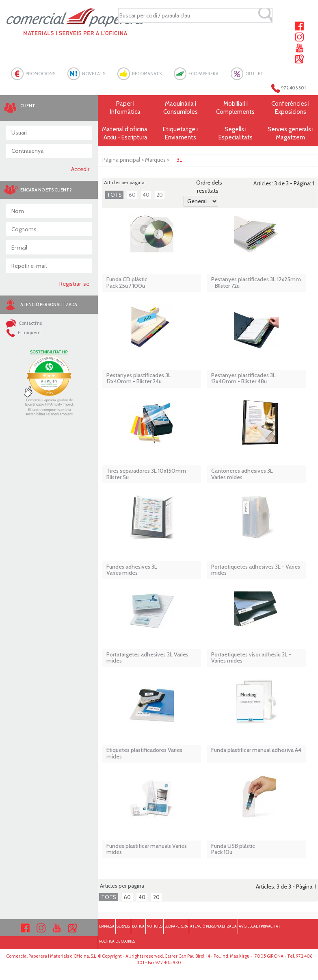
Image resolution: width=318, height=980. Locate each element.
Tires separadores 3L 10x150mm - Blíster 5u (148, 474)
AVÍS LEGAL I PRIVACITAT (260, 926)
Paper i (125, 108)
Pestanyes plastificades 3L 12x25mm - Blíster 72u (256, 283)
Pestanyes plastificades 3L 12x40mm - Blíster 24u (139, 379)
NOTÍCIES (155, 926)
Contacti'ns (24, 323)
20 (160, 195)
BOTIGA (138, 926)
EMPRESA (107, 926)
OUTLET (254, 74)
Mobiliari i (235, 108)
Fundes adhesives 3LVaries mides (132, 570)
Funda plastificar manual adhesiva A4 (256, 750)
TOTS (114, 195)
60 (132, 195)
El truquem (23, 332)
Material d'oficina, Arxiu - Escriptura (125, 133)
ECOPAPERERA (203, 74)
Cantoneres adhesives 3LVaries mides (242, 474)
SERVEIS (123, 926)
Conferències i (290, 108)
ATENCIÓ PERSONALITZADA (213, 926)
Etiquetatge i (181, 134)
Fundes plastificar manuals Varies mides (147, 849)
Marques (155, 160)
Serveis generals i (290, 134)
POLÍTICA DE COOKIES (117, 941)
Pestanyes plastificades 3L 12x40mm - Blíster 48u (243, 379)
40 (146, 195)
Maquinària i (181, 108)
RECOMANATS (147, 74)
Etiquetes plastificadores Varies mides (144, 753)
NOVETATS (94, 74)
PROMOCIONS (40, 74)
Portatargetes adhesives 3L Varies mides (147, 658)
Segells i (235, 134)
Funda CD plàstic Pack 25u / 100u (127, 283)
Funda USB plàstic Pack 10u (233, 849)
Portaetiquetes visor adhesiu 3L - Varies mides (251, 658)
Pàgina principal (121, 160)
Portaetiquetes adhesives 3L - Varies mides (256, 570)
